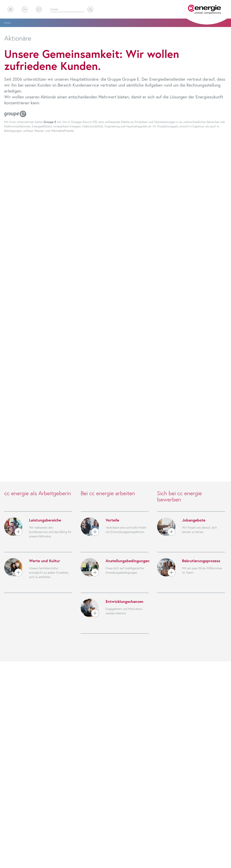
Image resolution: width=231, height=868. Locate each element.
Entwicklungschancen (125, 601)
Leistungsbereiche (45, 520)
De (25, 9)
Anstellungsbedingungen (128, 561)
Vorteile (112, 520)
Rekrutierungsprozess (201, 561)
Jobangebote (194, 520)
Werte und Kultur (45, 561)
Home (7, 23)
